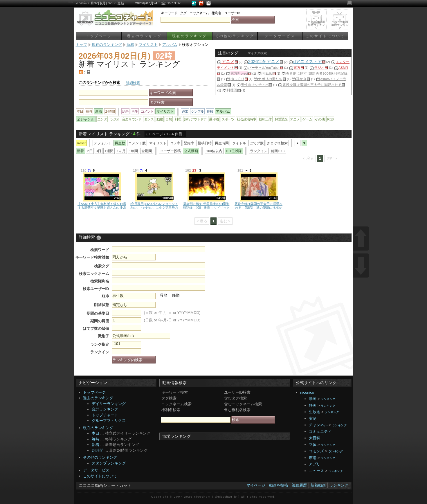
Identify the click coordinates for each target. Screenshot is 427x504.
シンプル (197, 111)
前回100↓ (278, 151)
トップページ (99, 36)
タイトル (239, 143)
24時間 (110, 111)
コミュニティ (320, 432)
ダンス (149, 119)
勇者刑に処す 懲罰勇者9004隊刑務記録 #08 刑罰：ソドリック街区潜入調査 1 (206, 206)
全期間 (147, 151)
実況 (313, 418)
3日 (99, 151)
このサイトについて (325, 36)
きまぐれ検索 (277, 143)
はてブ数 (257, 143)
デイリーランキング (109, 404)
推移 (210, 111)
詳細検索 (133, 83)
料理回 (232, 90)
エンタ (102, 119)
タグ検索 (169, 398)
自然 (169, 119)
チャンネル (318, 425)
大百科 (315, 438)
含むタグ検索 (235, 398)
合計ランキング (105, 409)
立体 (313, 445)
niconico (307, 392)
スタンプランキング (109, 463)
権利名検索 (171, 410)
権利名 (216, 13)
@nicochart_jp (226, 497)
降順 (176, 295)
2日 (90, 151)
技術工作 (265, 119)
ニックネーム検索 (176, 404)
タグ (183, 13)
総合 (125, 111)
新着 (96, 445)
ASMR (343, 67)
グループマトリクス (109, 421)
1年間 (134, 151)
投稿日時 (205, 143)
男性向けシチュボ (255, 85)
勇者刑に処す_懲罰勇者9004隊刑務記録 (317, 73)
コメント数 (137, 143)
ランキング (328, 399)
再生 (135, 111)
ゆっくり (237, 79)
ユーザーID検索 (237, 392)
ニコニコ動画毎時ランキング (340, 25)
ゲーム (307, 119)
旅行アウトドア (195, 119)
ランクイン (259, 151)
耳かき (301, 79)
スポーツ (228, 119)
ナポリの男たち (270, 79)
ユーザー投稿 (170, 151)
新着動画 (318, 485)
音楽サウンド (131, 119)
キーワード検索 (175, 392)
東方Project (239, 73)
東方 (297, 67)
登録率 (189, 143)
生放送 (315, 412)
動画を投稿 (279, 485)
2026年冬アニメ (264, 61)
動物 (160, 119)
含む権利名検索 (237, 410)
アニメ (228, 61)
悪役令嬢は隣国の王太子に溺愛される (312, 85)
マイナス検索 (257, 53)
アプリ (315, 464)
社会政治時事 (246, 119)
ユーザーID (232, 13)
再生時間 (222, 143)
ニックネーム (199, 13)
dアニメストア (307, 61)
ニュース (316, 471)
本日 (80, 111)
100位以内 (214, 151)
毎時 (89, 111)
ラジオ (319, 67)
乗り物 (214, 119)
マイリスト (158, 143)
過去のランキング (144, 36)
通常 (185, 111)
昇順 (164, 295)
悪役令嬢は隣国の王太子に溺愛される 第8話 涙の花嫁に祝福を (258, 206)
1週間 (109, 151)
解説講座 (281, 119)
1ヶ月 (121, 151)
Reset (81, 143)
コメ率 (175, 143)
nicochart (202, 497)
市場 (313, 458)
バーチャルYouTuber (264, 67)
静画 (313, 405)
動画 (313, 399)
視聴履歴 (299, 485)
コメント (147, 111)
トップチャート (105, 415)
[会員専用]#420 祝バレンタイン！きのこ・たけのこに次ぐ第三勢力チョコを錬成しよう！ (154, 206)
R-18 (330, 119)
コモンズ (316, 451)
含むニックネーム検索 (243, 404)
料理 (178, 119)
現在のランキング (190, 36)
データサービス (280, 36)
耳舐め (267, 73)
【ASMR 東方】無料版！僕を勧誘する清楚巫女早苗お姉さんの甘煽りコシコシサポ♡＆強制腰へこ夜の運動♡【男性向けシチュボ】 (102, 206)
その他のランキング (235, 36)
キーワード (169, 13)
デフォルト (102, 143)
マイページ (256, 485)
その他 (320, 119)
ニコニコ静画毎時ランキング (316, 25)
